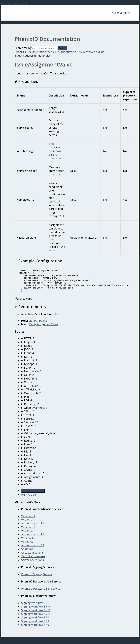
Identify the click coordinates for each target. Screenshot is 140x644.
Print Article (29, 500)
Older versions (121, 13)
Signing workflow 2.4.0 (35, 623)
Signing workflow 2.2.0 (35, 630)
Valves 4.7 (93, 52)
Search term (22, 48)
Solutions (27, 554)
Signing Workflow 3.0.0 (35, 608)
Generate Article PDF (33, 496)
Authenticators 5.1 (33, 529)
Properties (26, 81)
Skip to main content (14, 3)
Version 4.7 (28, 544)
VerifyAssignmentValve (44, 330)
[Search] (44, 48)
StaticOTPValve (38, 326)
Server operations (33, 565)
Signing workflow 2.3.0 (35, 627)
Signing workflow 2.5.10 (36, 619)
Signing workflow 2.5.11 (36, 616)
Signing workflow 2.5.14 (36, 612)
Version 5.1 (28, 522)
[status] (70, 73)
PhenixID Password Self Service (41, 594)
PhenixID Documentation (30, 52)
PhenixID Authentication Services (67, 52)
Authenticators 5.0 (33, 540)
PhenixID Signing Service (37, 580)
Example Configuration (38, 261)
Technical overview (33, 562)
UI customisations (32, 558)
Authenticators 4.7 (33, 551)
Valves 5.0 (27, 536)
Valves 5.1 (27, 525)
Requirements (30, 312)
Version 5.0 (28, 533)
